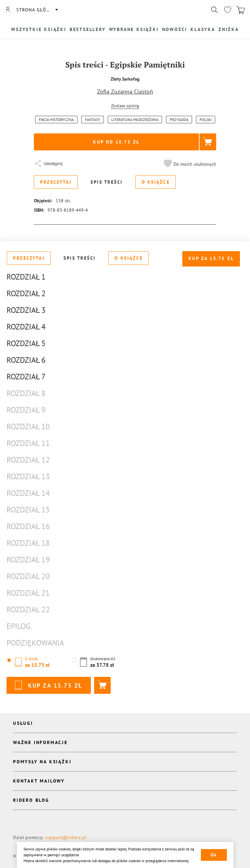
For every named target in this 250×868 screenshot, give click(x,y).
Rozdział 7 (26, 377)
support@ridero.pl (66, 837)
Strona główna (37, 10)
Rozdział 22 (28, 609)
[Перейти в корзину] (241, 10)
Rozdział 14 (28, 493)
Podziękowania (35, 643)
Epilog (19, 626)
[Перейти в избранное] (228, 10)
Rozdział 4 (26, 327)
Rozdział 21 (28, 593)
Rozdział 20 (28, 576)
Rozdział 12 (28, 460)
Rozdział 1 (26, 277)
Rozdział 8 (26, 393)
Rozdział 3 (26, 310)
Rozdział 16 (28, 526)
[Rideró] (8, 10)
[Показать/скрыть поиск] (215, 10)
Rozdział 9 (26, 410)
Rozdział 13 (28, 476)
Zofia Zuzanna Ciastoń (125, 91)
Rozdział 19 (28, 560)
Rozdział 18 (28, 543)
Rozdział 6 (26, 360)
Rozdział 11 (28, 443)
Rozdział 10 (28, 426)
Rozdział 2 (26, 293)
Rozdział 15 (28, 510)
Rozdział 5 (26, 343)
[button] (189, 164)
